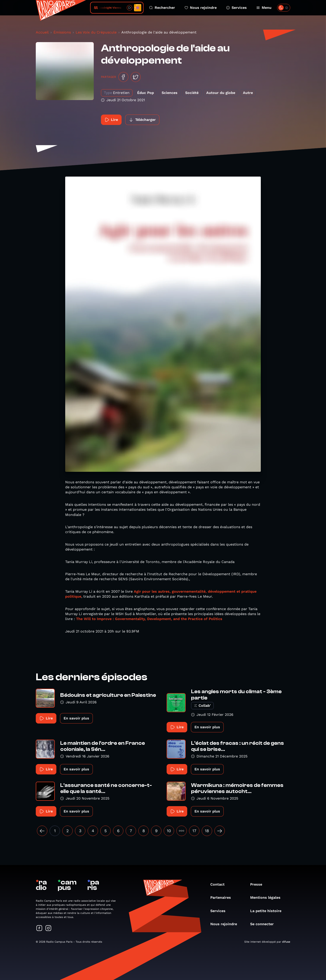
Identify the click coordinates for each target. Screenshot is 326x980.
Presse (258, 884)
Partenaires (223, 897)
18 (207, 831)
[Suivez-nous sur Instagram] (48, 928)
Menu (264, 8)
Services (236, 8)
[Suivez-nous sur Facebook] (39, 928)
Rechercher (162, 8)
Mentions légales (268, 897)
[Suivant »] (220, 831)
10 (169, 831)
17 (194, 831)
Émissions (62, 32)
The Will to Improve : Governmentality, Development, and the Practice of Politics (149, 619)
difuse (286, 942)
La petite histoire (268, 911)
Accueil (42, 32)
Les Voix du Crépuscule (96, 32)
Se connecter (264, 924)
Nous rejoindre (201, 8)
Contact (220, 884)
